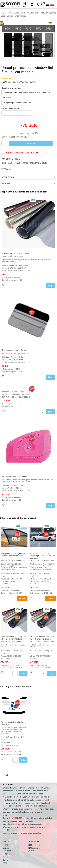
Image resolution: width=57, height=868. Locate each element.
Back (4, 775)
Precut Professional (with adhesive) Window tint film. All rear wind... (42, 556)
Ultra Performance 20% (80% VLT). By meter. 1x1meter (42, 638)
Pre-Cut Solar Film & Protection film (23, 13)
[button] (30, 136)
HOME (3, 13)
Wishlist (6, 169)
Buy (50, 285)
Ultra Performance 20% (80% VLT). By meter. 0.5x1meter (13, 638)
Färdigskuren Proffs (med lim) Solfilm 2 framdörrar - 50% (14, 555)
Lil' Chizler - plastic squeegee (15, 476)
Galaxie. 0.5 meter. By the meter (16, 254)
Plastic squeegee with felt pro (15, 350)
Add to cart (31, 144)
